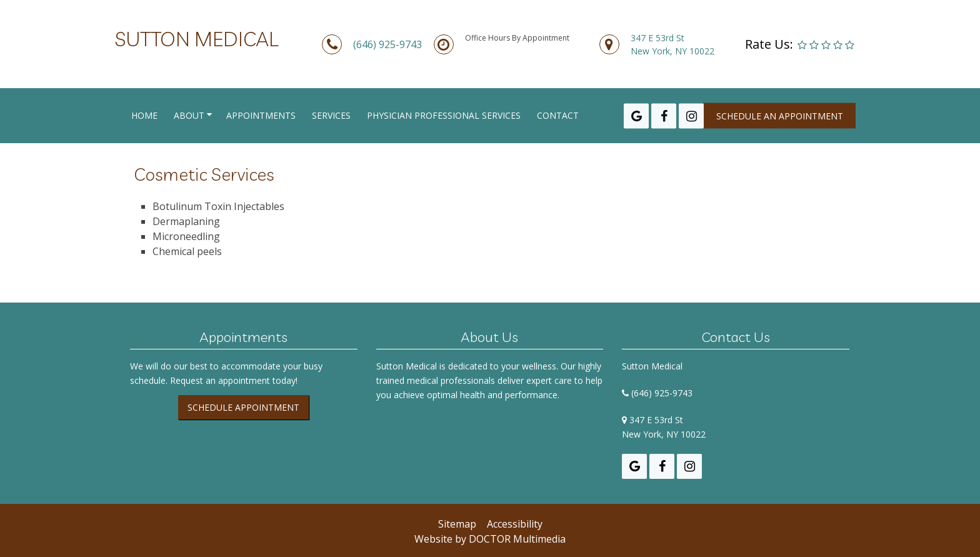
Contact (558, 115)
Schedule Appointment (243, 407)
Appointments (261, 115)
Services (331, 115)
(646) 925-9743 (387, 44)
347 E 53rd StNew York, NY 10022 (672, 44)
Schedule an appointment (780, 116)
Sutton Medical (197, 39)
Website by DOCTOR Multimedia (490, 539)
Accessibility (515, 524)
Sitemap (457, 524)
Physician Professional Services (444, 115)
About (189, 115)
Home (144, 115)
